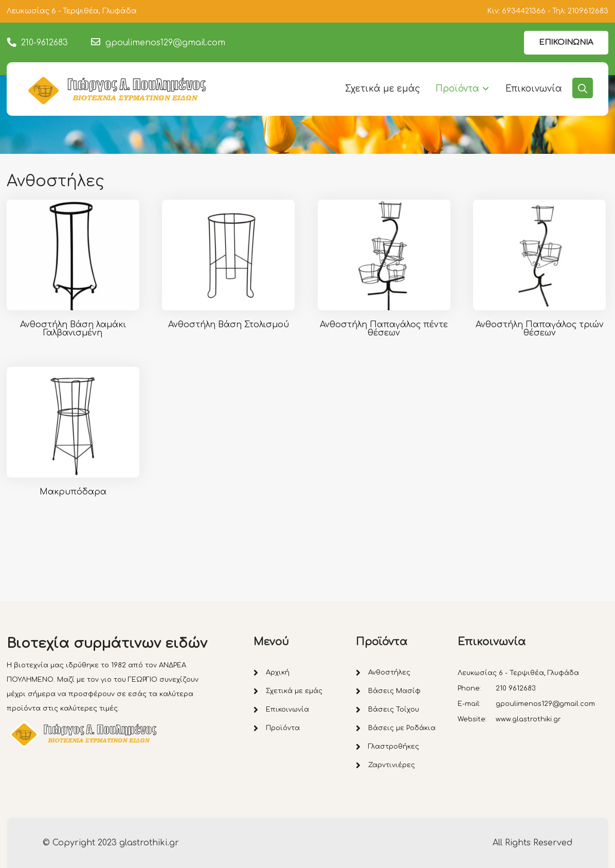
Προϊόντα (457, 89)
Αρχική (278, 672)
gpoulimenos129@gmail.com (165, 43)
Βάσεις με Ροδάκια (402, 728)
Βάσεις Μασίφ (394, 691)
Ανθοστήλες (389, 672)
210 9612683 (516, 688)
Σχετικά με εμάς (383, 89)
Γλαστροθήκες (394, 747)
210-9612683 (44, 43)
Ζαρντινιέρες (392, 765)
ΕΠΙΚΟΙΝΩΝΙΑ (566, 42)
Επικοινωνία (534, 89)
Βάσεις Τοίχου (394, 710)
